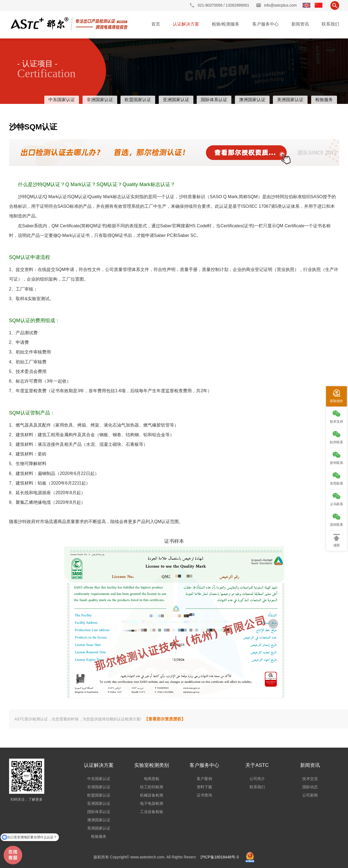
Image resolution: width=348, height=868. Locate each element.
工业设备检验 (152, 812)
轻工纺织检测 (152, 787)
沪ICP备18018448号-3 (220, 857)
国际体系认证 (214, 100)
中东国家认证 (62, 100)
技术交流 (310, 779)
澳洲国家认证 (252, 100)
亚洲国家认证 (176, 100)
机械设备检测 (152, 795)
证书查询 (204, 795)
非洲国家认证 (100, 100)
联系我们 (330, 24)
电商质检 (152, 779)
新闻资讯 (300, 24)
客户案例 (204, 779)
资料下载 (204, 787)
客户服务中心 (265, 24)
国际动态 (310, 787)
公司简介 (257, 779)
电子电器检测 (152, 803)
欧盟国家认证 (138, 100)
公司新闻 (310, 795)
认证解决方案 (186, 24)
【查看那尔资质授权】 (165, 719)
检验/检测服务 (226, 24)
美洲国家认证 (290, 100)
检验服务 (324, 100)
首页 (156, 24)
